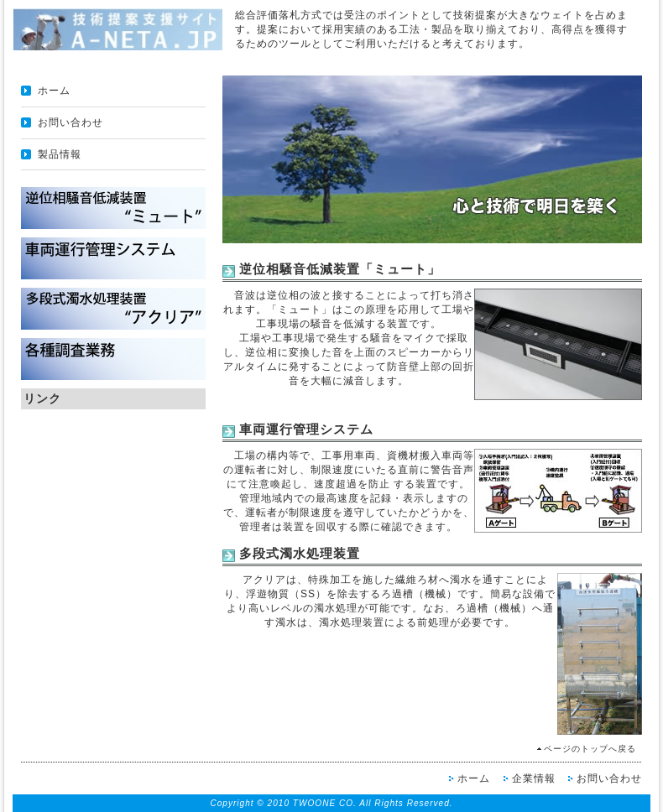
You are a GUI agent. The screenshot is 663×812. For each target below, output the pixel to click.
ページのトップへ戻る (590, 749)
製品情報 (60, 154)
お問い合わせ (70, 122)
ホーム (54, 91)
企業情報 (534, 778)
